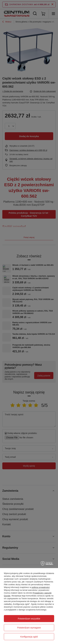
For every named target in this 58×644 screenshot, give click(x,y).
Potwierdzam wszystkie (29, 619)
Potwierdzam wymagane (29, 628)
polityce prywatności (41, 587)
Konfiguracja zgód (29, 637)
